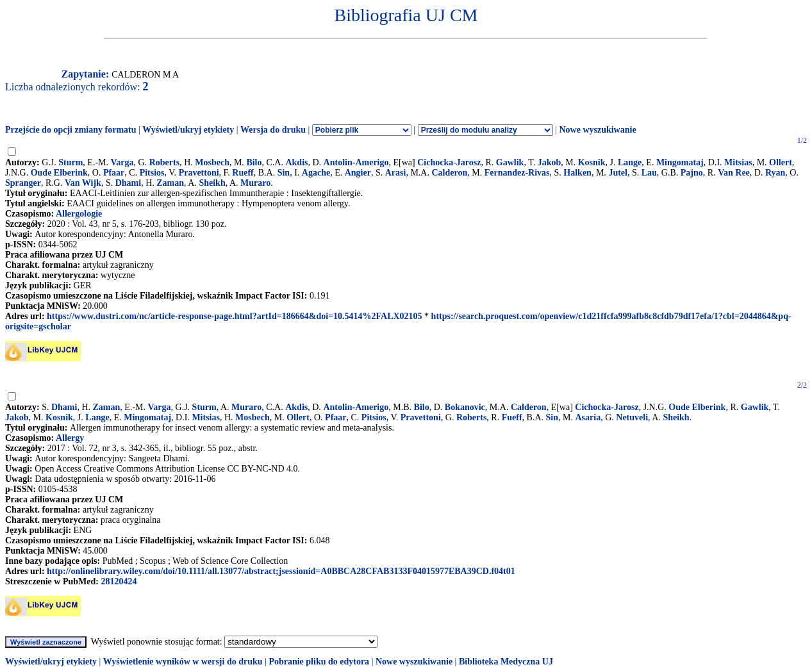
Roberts (164, 162)
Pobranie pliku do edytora (319, 662)
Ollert (781, 162)
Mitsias (738, 162)
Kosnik (592, 162)
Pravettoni (199, 173)
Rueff (243, 173)
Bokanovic (465, 407)
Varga (122, 162)
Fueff (512, 417)
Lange (630, 162)
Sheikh (212, 183)
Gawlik (510, 162)
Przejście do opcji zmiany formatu (71, 130)
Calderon (449, 173)
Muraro (255, 183)
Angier (358, 173)
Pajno (692, 173)
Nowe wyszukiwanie (597, 130)
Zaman (170, 183)
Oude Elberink (59, 173)
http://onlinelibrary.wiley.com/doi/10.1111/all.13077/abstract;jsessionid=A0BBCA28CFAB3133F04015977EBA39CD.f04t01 (281, 571)
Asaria (588, 417)
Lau (649, 173)
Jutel (618, 173)
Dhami (128, 183)
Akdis (296, 162)
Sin (284, 173)
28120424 (119, 581)
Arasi (396, 173)
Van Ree (734, 173)
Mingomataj (680, 162)
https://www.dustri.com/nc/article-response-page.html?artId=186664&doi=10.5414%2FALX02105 (235, 316)
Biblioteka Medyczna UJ (506, 662)
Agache (316, 173)
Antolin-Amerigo (356, 162)
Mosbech (212, 162)
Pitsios (152, 173)
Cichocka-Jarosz (449, 162)
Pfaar (114, 173)
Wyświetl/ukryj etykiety (188, 130)
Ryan (775, 173)
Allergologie (79, 214)
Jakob (550, 162)
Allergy (70, 438)
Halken (577, 173)
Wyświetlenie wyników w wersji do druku (183, 662)
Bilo (254, 162)
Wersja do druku (273, 130)
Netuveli (632, 417)
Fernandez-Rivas (517, 173)
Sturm (70, 162)
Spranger (23, 183)
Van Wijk (83, 183)
